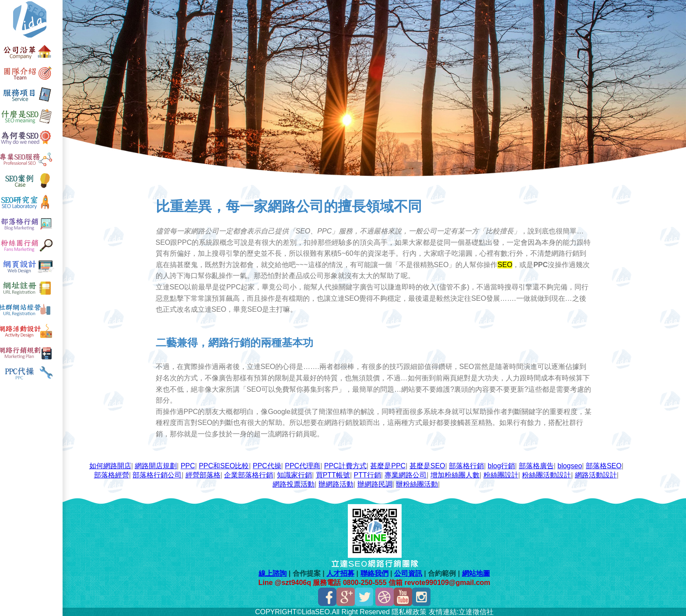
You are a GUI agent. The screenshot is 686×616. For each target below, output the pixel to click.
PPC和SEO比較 (226, 465)
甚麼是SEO (429, 465)
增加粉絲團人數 (457, 474)
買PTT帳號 (334, 474)
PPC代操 (269, 465)
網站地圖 (477, 572)
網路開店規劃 (157, 465)
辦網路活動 (338, 483)
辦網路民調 (376, 483)
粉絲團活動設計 (548, 474)
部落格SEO (605, 465)
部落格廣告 (538, 465)
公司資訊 (409, 572)
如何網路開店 (112, 465)
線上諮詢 (274, 572)
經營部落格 (205, 474)
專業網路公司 (407, 474)
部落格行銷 (468, 465)
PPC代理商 (304, 465)
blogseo (571, 465)
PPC (190, 465)
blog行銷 (503, 465)
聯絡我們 (376, 572)
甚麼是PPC (390, 465)
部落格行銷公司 (159, 474)
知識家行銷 (296, 474)
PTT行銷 (369, 474)
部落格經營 (113, 474)
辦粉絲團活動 (419, 483)
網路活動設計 (598, 474)
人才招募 (342, 572)
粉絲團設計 (502, 474)
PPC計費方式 (347, 465)
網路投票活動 (295, 483)
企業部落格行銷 (250, 474)
